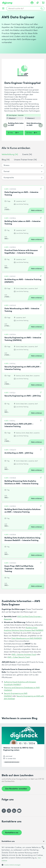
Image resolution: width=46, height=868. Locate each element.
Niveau (7, 165)
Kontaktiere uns (12, 832)
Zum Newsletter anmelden (16, 788)
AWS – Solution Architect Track (24, 654)
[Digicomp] (7, 3)
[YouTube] (19, 811)
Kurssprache (9, 177)
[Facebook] (4, 811)
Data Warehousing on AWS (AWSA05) (27, 638)
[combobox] (43, 847)
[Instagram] (9, 811)
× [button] (43, 848)
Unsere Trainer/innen (25, 159)
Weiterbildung (10, 154)
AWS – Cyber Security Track (19, 657)
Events (27, 154)
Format (7, 171)
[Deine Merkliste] (38, 3)
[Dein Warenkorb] (43, 3)
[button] (23, 865)
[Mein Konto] (32, 3)
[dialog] (23, 856)
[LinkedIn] (14, 811)
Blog (6, 159)
